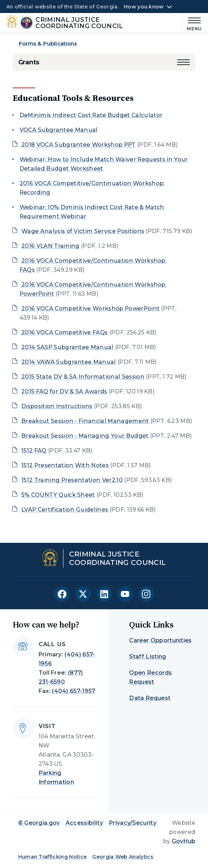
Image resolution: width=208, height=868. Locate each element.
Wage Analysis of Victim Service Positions (83, 231)
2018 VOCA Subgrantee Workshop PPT (79, 145)
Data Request (150, 698)
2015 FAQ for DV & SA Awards (64, 391)
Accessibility (84, 823)
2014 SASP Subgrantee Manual (68, 347)
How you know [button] (144, 7)
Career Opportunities (160, 640)
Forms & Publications (48, 43)
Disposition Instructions (57, 406)
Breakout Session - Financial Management (85, 421)
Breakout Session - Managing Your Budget (85, 436)
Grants (29, 62)
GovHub (184, 841)
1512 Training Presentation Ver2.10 (72, 480)
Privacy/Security (133, 823)
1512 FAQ (34, 451)
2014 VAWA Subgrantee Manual (69, 362)
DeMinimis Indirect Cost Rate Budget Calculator (91, 115)
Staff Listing (147, 657)
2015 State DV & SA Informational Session (83, 377)
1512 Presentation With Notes (65, 465)
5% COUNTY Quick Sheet (58, 495)
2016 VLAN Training (51, 246)
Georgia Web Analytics (123, 857)
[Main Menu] (192, 23)
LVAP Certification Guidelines (65, 510)
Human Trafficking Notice (53, 857)
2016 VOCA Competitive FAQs (65, 332)
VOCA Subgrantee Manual (59, 130)
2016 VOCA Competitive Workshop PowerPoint (90, 308)
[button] (183, 62)
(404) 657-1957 (73, 691)
